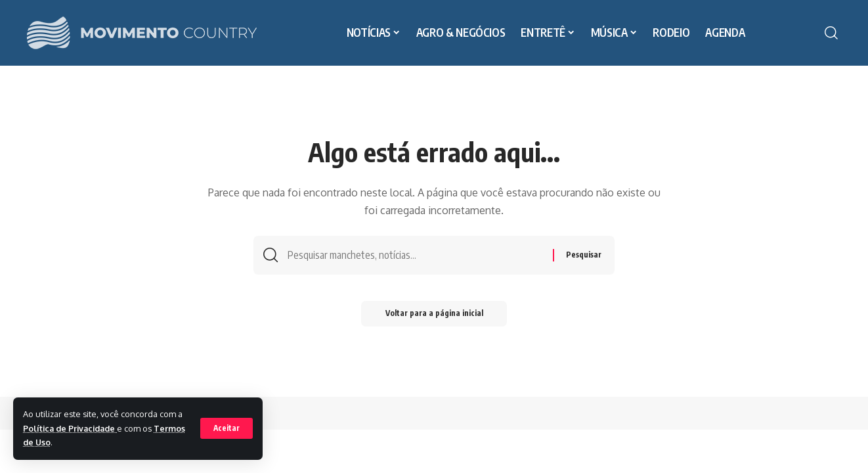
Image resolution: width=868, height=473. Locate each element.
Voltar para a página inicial (434, 316)
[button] (226, 428)
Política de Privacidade (72, 428)
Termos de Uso (54, 442)
